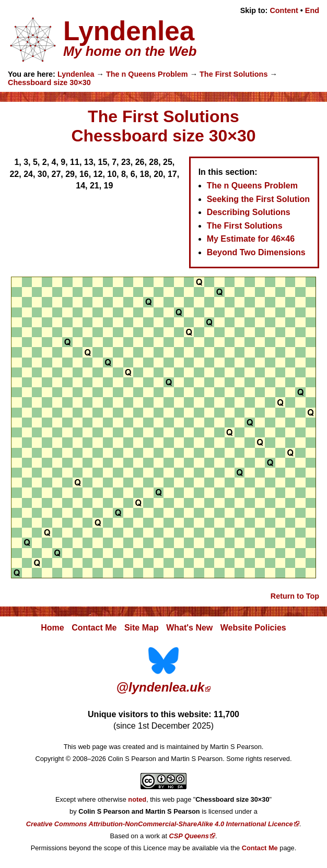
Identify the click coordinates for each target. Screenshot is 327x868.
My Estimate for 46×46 (251, 239)
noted (137, 799)
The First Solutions (233, 74)
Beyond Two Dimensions (256, 252)
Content (284, 10)
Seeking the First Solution (258, 199)
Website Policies (253, 628)
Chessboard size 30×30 (49, 82)
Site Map (142, 628)
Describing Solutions (249, 212)
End (312, 10)
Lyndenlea (76, 74)
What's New (189, 628)
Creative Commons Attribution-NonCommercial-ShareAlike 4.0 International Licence (160, 824)
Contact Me (94, 628)
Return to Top (295, 596)
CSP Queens (189, 836)
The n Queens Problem (147, 74)
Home (52, 628)
